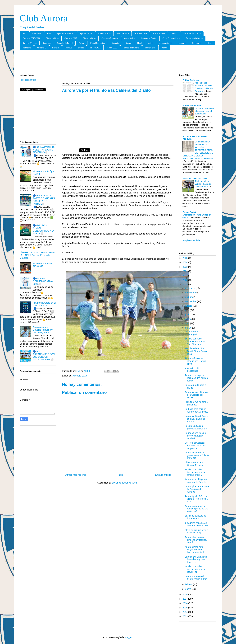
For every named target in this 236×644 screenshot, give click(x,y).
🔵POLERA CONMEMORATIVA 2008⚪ (43, 281)
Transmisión (150, 48)
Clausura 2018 (52, 38)
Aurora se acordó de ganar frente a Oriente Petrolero (197, 455)
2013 (185, 616)
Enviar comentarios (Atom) (125, 483)
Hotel (140, 43)
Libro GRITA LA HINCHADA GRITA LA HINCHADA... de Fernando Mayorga (37, 255)
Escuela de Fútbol (65, 43)
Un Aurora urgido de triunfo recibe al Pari (196, 578)
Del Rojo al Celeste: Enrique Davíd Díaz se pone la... (196, 446)
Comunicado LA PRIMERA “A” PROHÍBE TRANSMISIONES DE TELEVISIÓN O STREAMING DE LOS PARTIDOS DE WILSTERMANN (198, 150)
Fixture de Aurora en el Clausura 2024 (44, 304)
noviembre (191, 293)
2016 (185, 603)
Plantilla (56, 48)
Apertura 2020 (123, 33)
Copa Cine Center (149, 38)
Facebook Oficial (28, 80)
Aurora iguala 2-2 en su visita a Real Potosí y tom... (196, 499)
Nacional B (42, 48)
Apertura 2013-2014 (66, 33)
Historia (128, 43)
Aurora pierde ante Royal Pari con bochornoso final (194, 550)
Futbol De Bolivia (192, 106)
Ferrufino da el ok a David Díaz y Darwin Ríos (196, 351)
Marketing (27, 48)
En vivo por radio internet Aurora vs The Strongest (195, 341)
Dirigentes (47, 43)
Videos (164, 48)
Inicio (120, 475)
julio (188, 310)
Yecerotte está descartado (192, 369)
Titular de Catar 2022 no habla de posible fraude (203, 184)
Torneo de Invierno (131, 48)
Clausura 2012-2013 (192, 33)
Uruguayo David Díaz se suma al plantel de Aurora (197, 419)
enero (188, 589)
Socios (81, 48)
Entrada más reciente (75, 475)
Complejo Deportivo (110, 38)
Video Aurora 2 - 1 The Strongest (196, 333)
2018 (185, 594)
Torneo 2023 (112, 48)
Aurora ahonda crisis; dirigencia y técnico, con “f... (196, 540)
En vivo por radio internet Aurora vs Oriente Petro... (195, 472)
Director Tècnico (29, 43)
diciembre (190, 288)
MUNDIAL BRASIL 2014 (195, 179)
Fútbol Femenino (98, 43)
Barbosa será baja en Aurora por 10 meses (196, 410)
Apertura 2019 (104, 33)
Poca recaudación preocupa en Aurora (196, 427)
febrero (189, 584)
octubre (189, 297)
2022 (185, 271)
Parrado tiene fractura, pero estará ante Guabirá (196, 436)
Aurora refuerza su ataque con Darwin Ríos (195, 361)
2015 (185, 608)
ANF (49, 33)
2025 (185, 258)
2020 (185, 280)
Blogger (128, 637)
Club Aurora (44, 18)
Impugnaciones (165, 43)
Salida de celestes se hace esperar (195, 517)
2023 (185, 267)
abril (188, 323)
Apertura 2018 (86, 33)
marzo (189, 328)
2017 (185, 599)
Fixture (81, 43)
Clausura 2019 (71, 38)
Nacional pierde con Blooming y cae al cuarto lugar (204, 111)
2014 (185, 612)
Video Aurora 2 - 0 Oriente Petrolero (195, 464)
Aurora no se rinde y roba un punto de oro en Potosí (196, 509)
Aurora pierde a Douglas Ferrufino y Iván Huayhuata (43, 330)
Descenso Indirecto (194, 38)
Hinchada (115, 43)
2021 (185, 276)
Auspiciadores (159, 33)
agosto (189, 306)
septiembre (191, 301)
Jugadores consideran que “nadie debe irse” (197, 524)
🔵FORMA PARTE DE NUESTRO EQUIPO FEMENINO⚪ (44, 150)
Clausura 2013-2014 (31, 38)
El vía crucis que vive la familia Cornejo (196, 531)
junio (188, 315)
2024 (185, 262)
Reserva (69, 48)
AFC (24, 33)
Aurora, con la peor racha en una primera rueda (197, 378)
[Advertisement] (118, 62)
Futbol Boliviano (191, 80)
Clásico (174, 33)
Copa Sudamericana (171, 38)
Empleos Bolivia (191, 240)
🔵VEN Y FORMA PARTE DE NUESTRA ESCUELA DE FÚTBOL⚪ (44, 200)
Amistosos (37, 33)
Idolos (150, 43)
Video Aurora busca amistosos (43, 265)
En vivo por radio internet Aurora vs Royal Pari (195, 569)
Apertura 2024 (141, 33)
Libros (210, 43)
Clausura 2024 (89, 38)
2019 (185, 284)
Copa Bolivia (130, 38)
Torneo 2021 (95, 48)
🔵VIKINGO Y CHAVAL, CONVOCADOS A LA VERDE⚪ (44, 229)
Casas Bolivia (190, 212)
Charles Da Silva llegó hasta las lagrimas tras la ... (196, 559)
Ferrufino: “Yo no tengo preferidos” (196, 403)
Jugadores (196, 43)
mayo (188, 319)
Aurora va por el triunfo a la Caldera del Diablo (196, 395)
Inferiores (182, 43)
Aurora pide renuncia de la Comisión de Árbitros (197, 489)
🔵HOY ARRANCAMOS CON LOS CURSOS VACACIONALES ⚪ (44, 355)
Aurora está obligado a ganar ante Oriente (196, 481)
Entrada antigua (163, 475)
